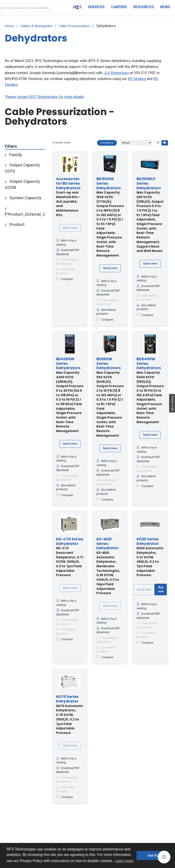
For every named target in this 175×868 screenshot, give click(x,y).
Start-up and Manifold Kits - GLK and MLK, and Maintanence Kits (68, 197)
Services (96, 7)
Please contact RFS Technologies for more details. (45, 97)
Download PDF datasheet (68, 252)
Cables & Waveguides (36, 26)
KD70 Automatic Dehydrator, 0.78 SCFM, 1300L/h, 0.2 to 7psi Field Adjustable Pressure (70, 715)
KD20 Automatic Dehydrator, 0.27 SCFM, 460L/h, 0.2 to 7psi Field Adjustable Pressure (150, 557)
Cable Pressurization (74, 26)
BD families (137, 79)
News (165, 7)
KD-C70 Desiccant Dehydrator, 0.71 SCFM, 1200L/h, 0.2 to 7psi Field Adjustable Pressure (70, 557)
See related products (66, 271)
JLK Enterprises (116, 73)
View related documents (66, 262)
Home (9, 26)
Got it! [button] (152, 855)
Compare (107, 143)
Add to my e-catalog (66, 243)
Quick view (70, 228)
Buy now (161, 589)
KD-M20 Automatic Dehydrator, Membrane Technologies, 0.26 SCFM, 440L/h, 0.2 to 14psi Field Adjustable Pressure (108, 566)
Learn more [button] (124, 861)
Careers (119, 7)
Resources (144, 7)
